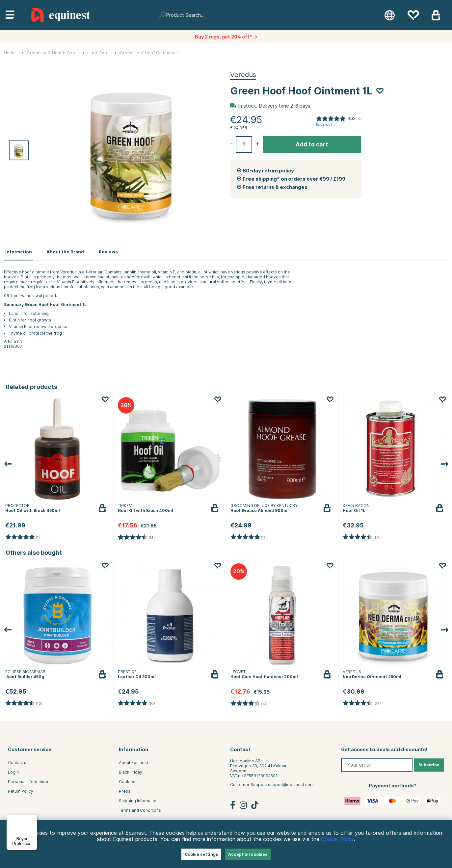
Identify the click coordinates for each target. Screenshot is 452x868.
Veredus (243, 75)
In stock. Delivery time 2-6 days (274, 106)
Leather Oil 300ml (137, 675)
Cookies (127, 780)
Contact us (18, 761)
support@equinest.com (291, 783)
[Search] (263, 15)
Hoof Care (98, 53)
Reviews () (325, 125)
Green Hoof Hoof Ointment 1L (150, 53)
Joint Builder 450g (25, 675)
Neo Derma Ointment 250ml (372, 675)
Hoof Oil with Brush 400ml (146, 509)
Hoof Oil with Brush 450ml (33, 509)
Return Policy (21, 789)
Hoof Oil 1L (354, 509)
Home (10, 53)
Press (125, 789)
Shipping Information (139, 799)
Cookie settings (201, 854)
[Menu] (33, 818)
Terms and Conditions (140, 808)
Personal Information (28, 780)
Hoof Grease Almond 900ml (260, 509)
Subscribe (429, 763)
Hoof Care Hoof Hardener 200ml (264, 675)
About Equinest (133, 761)
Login (13, 770)
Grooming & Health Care (52, 53)
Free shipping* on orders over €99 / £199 (294, 179)
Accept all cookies (248, 854)
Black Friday (131, 770)
